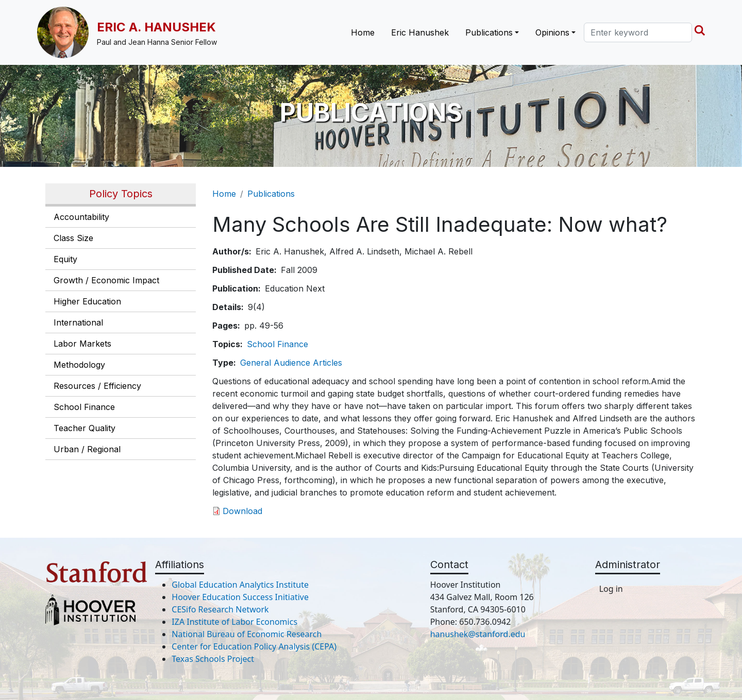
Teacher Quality (85, 428)
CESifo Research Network (220, 609)
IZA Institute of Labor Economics (234, 622)
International (78, 322)
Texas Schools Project (213, 659)
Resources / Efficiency (97, 386)
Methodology (79, 365)
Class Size (73, 238)
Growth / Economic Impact (106, 280)
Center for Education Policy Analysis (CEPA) (254, 646)
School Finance (84, 407)
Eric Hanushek (420, 32)
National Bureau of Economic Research (247, 634)
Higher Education (87, 301)
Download (242, 511)
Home (363, 32)
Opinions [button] (552, 32)
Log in (611, 589)
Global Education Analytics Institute (240, 585)
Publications (271, 194)
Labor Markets (82, 344)
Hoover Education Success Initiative (240, 597)
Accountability (81, 217)
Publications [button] (489, 32)
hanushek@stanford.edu (478, 634)
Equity (65, 259)
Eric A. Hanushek (156, 27)
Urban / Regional (87, 449)
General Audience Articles (291, 363)
